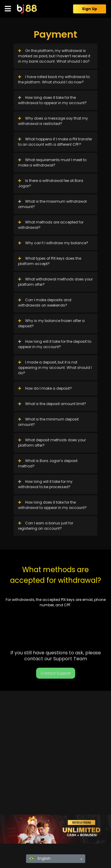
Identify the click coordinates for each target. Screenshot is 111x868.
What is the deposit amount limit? (52, 404)
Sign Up (90, 9)
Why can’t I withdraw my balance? (53, 243)
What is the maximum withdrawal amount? (52, 204)
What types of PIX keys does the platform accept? (50, 261)
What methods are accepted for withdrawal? (51, 225)
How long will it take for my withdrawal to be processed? (45, 484)
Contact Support (56, 673)
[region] (55, 829)
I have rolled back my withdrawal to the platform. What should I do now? (54, 79)
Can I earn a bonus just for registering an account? (46, 526)
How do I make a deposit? (45, 388)
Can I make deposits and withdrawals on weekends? (45, 303)
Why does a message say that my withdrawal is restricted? (53, 121)
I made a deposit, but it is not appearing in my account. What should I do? (55, 368)
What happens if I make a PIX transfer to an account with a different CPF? (55, 142)
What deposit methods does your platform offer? (52, 443)
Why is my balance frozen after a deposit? (51, 323)
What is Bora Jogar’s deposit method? (48, 463)
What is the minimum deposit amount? (48, 422)
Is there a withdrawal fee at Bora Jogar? (51, 183)
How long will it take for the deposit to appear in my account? (55, 344)
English (40, 858)
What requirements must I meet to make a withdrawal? (52, 162)
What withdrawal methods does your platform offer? (55, 282)
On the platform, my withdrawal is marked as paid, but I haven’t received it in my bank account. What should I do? (54, 56)
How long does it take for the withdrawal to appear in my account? (52, 100)
